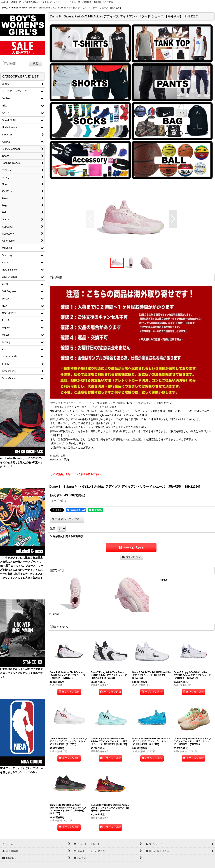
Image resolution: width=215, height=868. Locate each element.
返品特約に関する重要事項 (67, 536)
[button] (90, 219)
